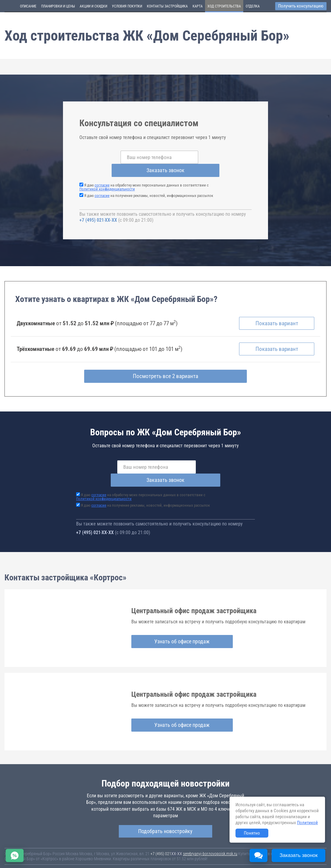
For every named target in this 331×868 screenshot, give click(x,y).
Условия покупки (127, 6)
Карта (198, 6)
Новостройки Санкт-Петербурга (32, 845)
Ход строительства (224, 6)
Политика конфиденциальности (141, 855)
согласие (102, 172)
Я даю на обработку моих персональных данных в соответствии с (144, 174)
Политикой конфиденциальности (107, 176)
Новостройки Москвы (78, 845)
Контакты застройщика (167, 6)
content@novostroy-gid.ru (188, 860)
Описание (28, 6)
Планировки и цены (58, 6)
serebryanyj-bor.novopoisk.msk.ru (210, 829)
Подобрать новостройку (165, 806)
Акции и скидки (93, 6)
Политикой (307, 823)
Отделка (253, 6)
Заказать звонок (211, 157)
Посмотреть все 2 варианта (165, 365)
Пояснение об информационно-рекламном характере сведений (58, 855)
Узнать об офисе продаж (166, 616)
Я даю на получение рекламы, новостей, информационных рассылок (149, 182)
